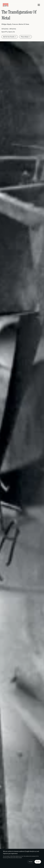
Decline (31, 862)
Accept (38, 862)
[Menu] (39, 5)
